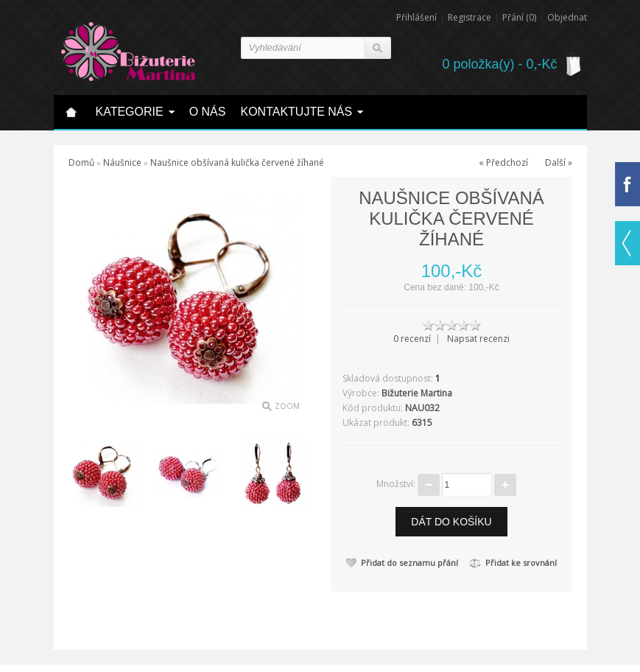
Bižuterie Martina (417, 393)
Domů (81, 162)
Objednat (567, 18)
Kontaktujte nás (296, 112)
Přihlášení (416, 18)
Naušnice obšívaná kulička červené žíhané (237, 162)
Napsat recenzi (478, 339)
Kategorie (130, 112)
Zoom (287, 406)
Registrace (470, 18)
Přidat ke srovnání (513, 563)
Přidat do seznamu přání (402, 563)
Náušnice (122, 162)
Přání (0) (519, 18)
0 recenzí (412, 339)
